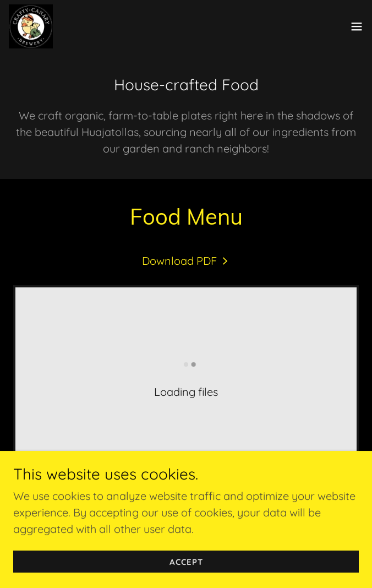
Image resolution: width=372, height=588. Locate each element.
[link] (31, 26)
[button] (357, 26)
